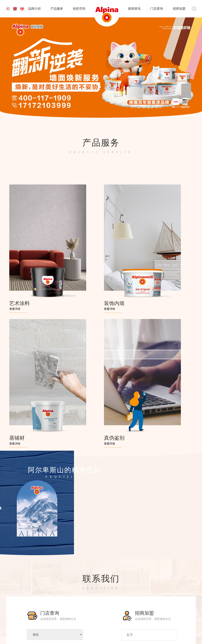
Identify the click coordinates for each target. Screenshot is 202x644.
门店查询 (157, 9)
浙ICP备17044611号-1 (152, 629)
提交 (150, 567)
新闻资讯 (134, 9)
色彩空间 (79, 9)
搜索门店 (55, 566)
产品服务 (57, 9)
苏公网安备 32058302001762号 (56, 629)
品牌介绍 (34, 9)
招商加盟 (179, 9)
